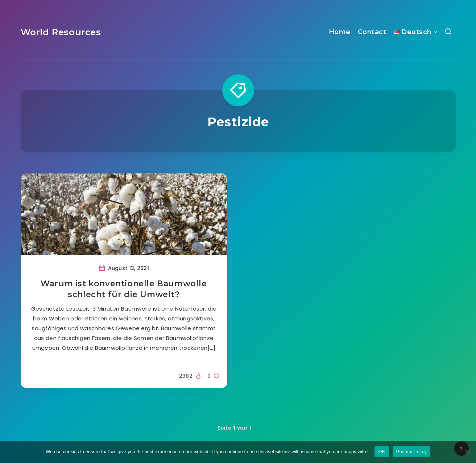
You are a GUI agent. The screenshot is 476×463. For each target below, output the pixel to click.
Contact (372, 32)
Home (340, 32)
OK (382, 452)
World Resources (61, 32)
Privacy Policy (411, 452)
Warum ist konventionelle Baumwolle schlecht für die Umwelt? (124, 289)
